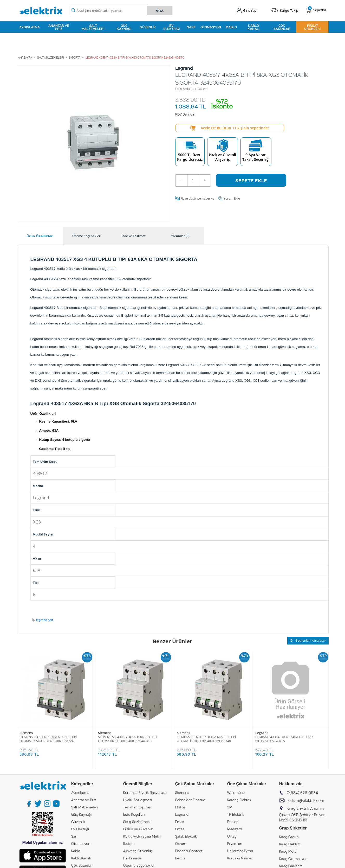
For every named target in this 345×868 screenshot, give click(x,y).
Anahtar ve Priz (59, 27)
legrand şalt (45, 620)
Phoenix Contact (189, 851)
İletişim (129, 844)
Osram (181, 844)
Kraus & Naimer (240, 858)
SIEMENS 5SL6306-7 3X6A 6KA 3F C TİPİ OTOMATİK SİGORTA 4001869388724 (48, 739)
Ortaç (232, 836)
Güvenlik (148, 27)
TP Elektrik (236, 814)
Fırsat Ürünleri (312, 27)
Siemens (26, 733)
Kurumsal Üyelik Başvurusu (145, 793)
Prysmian (235, 844)
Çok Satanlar (282, 27)
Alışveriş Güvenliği (138, 851)
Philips (180, 807)
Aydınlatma (30, 27)
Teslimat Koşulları (137, 807)
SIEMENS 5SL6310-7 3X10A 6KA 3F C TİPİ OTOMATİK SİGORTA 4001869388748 (206, 739)
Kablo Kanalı (253, 27)
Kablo (231, 27)
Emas (180, 822)
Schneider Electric (190, 800)
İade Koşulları (134, 814)
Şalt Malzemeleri (93, 27)
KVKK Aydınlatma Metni (142, 836)
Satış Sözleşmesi (137, 822)
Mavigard (235, 829)
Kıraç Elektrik (290, 844)
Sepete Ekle (251, 180)
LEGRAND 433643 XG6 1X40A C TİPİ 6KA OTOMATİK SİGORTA (284, 739)
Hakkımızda (132, 858)
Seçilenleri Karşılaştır (308, 640)
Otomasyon (211, 27)
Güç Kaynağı (124, 27)
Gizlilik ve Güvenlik (138, 829)
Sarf (191, 27)
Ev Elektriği (171, 27)
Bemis (180, 858)
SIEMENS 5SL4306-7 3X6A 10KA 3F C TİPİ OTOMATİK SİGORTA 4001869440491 (128, 739)
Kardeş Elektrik (239, 800)
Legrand (262, 733)
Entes (180, 829)
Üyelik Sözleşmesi (138, 800)
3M (230, 807)
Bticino (233, 822)
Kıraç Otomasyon (293, 859)
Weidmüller (236, 793)
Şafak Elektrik (186, 836)
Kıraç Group (289, 837)
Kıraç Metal (288, 851)
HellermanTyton (240, 851)
